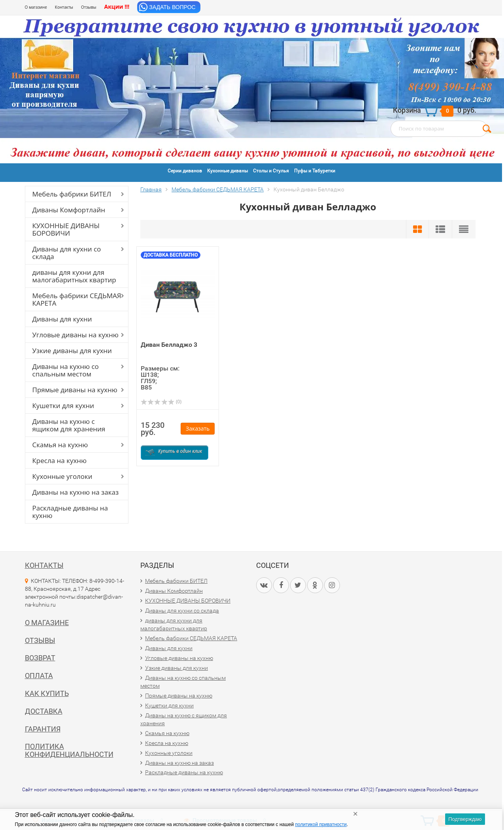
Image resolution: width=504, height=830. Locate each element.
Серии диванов (185, 171)
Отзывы (89, 7)
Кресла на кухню (60, 460)
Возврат (40, 658)
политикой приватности (321, 824)
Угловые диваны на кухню (76, 335)
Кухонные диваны (227, 171)
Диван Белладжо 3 (169, 345)
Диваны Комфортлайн (69, 210)
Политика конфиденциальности (69, 750)
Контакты (64, 7)
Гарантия (43, 729)
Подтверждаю (465, 819)
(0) (161, 402)
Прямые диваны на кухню (75, 390)
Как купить (47, 693)
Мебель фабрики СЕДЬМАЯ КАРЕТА (77, 299)
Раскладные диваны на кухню (70, 512)
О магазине (36, 7)
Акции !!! (117, 7)
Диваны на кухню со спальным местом (66, 370)
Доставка (44, 711)
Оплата (39, 676)
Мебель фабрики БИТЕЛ (72, 194)
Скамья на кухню (60, 445)
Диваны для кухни (62, 319)
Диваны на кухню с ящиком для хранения (69, 425)
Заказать (198, 428)
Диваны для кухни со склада (67, 253)
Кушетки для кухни (63, 406)
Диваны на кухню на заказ (76, 492)
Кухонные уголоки (62, 476)
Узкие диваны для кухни (72, 351)
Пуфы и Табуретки (315, 171)
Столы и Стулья (271, 171)
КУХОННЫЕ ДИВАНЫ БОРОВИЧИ (66, 229)
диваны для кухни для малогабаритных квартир (74, 276)
